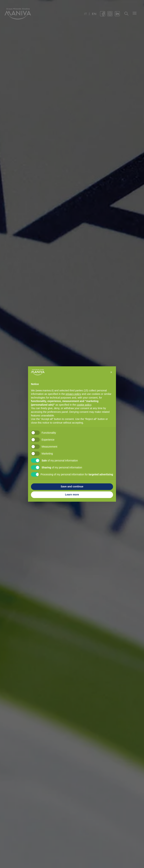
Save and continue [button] (72, 486)
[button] (111, 372)
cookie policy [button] (84, 405)
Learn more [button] (72, 495)
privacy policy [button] (73, 394)
